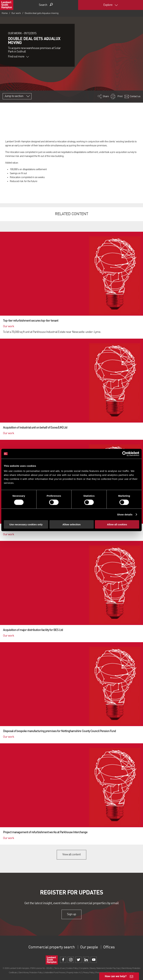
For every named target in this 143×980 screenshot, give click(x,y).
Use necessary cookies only (26, 524)
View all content (72, 855)
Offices (109, 947)
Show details (125, 514)
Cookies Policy (72, 968)
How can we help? (116, 976)
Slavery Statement (97, 968)
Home (5, 13)
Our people (89, 947)
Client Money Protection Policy (30, 972)
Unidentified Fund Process (54, 972)
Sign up (71, 914)
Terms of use (59, 968)
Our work (16, 13)
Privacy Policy (88, 972)
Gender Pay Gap (113, 968)
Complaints (84, 968)
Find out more (18, 57)
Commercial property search (52, 947)
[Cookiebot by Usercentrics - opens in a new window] (125, 454)
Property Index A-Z (74, 972)
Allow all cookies (117, 524)
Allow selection (71, 524)
